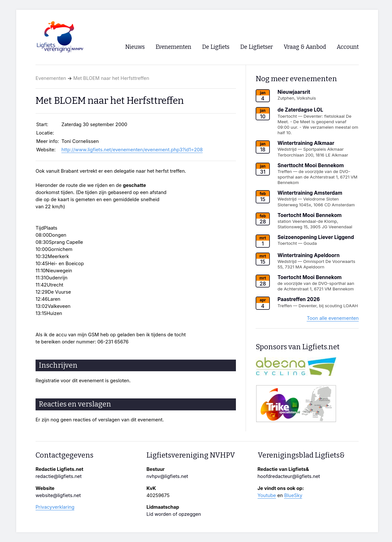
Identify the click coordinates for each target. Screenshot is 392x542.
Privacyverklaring (55, 507)
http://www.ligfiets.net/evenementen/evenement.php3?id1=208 (132, 150)
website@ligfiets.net (58, 495)
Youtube (267, 495)
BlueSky (293, 495)
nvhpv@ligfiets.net (167, 476)
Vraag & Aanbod (305, 47)
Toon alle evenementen (333, 318)
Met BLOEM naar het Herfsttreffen (111, 78)
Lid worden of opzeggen (174, 514)
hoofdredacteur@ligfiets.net (289, 476)
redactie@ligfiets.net (59, 476)
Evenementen (51, 78)
